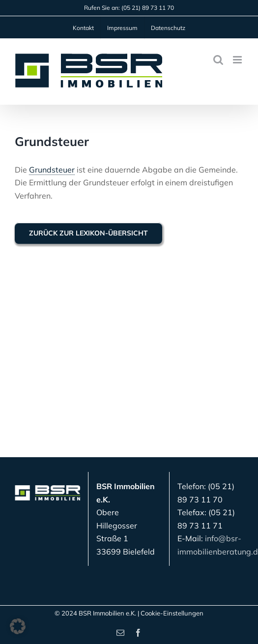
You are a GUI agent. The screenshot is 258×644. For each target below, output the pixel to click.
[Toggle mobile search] (218, 60)
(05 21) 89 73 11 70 (148, 8)
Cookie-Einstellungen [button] (172, 613)
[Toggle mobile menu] (238, 60)
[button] (18, 626)
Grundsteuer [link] (52, 170)
